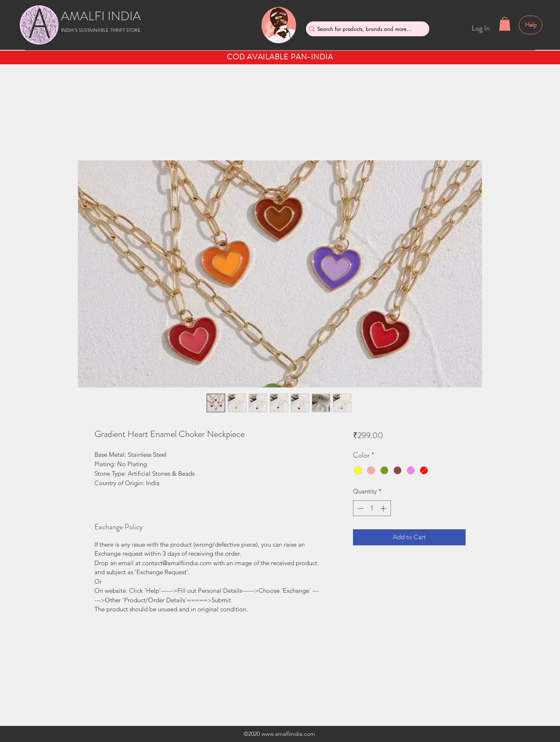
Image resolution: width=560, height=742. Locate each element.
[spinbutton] (372, 508)
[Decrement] (360, 508)
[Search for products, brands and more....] (365, 29)
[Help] (531, 25)
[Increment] (384, 508)
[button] (505, 24)
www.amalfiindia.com (288, 734)
